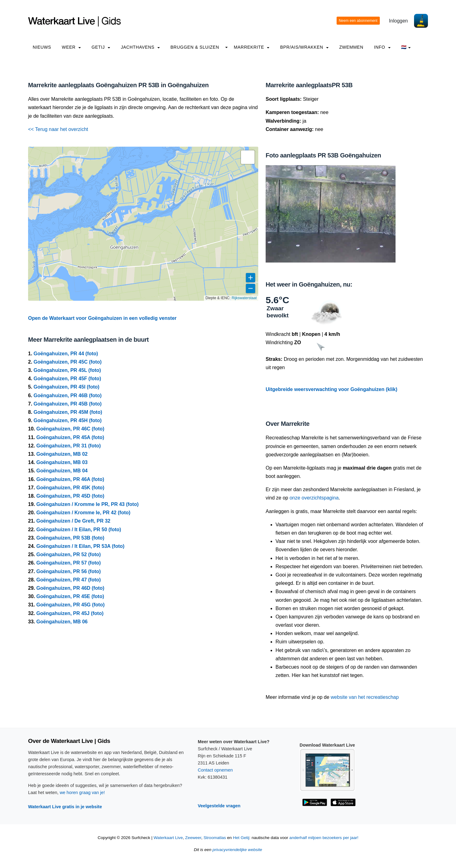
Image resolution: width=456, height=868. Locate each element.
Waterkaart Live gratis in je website (65, 807)
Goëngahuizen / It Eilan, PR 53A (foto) (81, 546)
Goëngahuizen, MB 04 (62, 471)
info (382, 47)
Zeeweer (193, 838)
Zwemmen (351, 47)
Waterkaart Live (168, 838)
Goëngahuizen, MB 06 (62, 622)
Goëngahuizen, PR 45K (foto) (70, 488)
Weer (71, 47)
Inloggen (398, 21)
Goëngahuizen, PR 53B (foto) (70, 538)
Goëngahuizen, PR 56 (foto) (69, 571)
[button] (248, 157)
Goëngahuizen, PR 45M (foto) (68, 412)
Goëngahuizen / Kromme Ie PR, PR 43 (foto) (88, 504)
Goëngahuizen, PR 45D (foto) (70, 496)
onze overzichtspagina (314, 498)
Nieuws (42, 47)
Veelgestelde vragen (219, 806)
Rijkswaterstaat (244, 298)
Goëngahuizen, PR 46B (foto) (68, 395)
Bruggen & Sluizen (195, 47)
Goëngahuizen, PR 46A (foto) (70, 479)
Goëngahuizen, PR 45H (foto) (68, 420)
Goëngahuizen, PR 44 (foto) (66, 354)
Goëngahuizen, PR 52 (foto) (69, 554)
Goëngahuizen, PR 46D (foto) (70, 588)
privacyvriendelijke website (237, 850)
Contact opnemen (215, 770)
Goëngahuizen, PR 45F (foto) (67, 379)
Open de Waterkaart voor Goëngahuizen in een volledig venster (102, 318)
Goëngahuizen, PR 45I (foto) (66, 387)
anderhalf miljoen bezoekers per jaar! (324, 838)
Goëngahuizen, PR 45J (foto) (70, 613)
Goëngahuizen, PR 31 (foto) (69, 446)
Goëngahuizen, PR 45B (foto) (68, 404)
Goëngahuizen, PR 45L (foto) (67, 370)
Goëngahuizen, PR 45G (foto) (70, 605)
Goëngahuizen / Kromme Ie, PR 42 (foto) (83, 513)
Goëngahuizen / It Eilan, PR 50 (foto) (79, 530)
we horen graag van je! (82, 793)
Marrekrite (252, 47)
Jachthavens (140, 47)
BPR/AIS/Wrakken (304, 47)
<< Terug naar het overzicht (58, 129)
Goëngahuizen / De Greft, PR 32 (73, 521)
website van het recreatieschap (365, 697)
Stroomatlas (215, 838)
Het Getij (241, 838)
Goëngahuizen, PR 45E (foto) (70, 596)
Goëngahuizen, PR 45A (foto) (70, 437)
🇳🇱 (406, 47)
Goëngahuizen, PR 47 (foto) (69, 580)
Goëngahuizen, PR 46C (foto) (70, 429)
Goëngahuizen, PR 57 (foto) (69, 563)
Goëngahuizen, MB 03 (62, 462)
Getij (101, 47)
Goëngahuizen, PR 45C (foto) (68, 362)
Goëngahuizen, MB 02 (62, 454)
